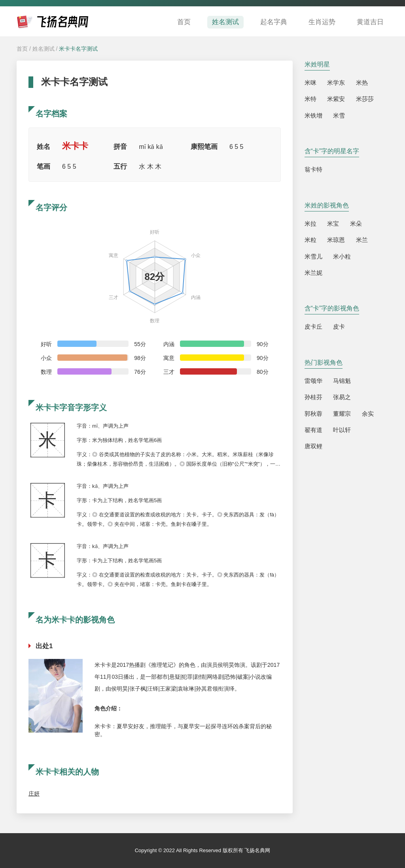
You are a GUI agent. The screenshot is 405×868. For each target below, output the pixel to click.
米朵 (356, 224)
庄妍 (34, 794)
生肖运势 (322, 22)
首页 (184, 22)
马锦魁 (342, 381)
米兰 (362, 240)
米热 (362, 83)
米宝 (333, 224)
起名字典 (274, 22)
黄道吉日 (370, 22)
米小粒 (342, 256)
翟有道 (313, 430)
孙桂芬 (313, 397)
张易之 (342, 397)
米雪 (339, 115)
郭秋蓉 (313, 414)
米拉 (310, 224)
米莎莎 (365, 99)
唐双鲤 (313, 446)
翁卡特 (313, 169)
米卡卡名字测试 (78, 49)
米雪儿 (313, 256)
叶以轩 (342, 430)
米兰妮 (313, 273)
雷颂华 (313, 381)
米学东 (336, 83)
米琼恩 (336, 240)
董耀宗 (342, 414)
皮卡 (339, 326)
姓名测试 (225, 22)
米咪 (310, 83)
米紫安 (336, 99)
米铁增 (313, 115)
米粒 (310, 240)
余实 (368, 414)
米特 (310, 99)
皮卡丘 (313, 326)
